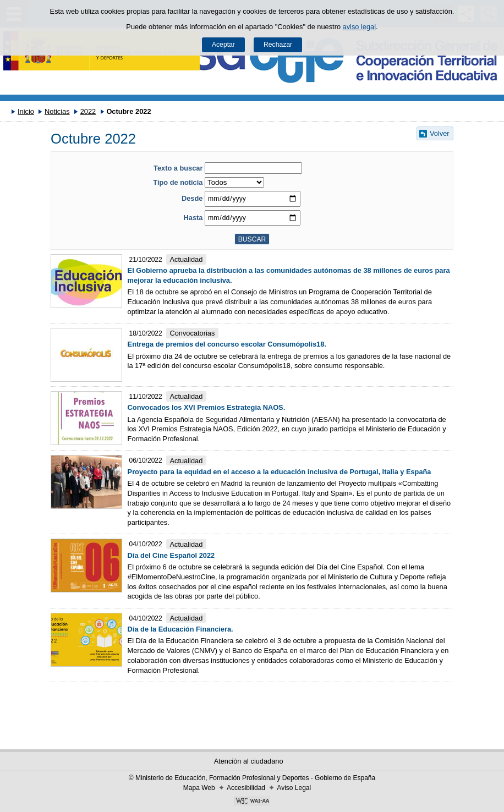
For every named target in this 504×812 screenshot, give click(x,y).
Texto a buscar (178, 168)
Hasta (193, 218)
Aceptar (223, 45)
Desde (192, 198)
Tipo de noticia (178, 182)
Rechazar (278, 45)
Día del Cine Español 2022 (171, 555)
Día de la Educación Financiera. (180, 629)
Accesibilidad (246, 788)
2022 (88, 111)
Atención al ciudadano (249, 761)
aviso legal (359, 27)
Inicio (26, 111)
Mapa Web (199, 788)
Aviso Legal (294, 788)
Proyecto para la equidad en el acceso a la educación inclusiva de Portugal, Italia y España (280, 472)
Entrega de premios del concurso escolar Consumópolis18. (227, 344)
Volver (440, 133)
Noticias (57, 111)
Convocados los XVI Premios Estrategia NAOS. (207, 407)
